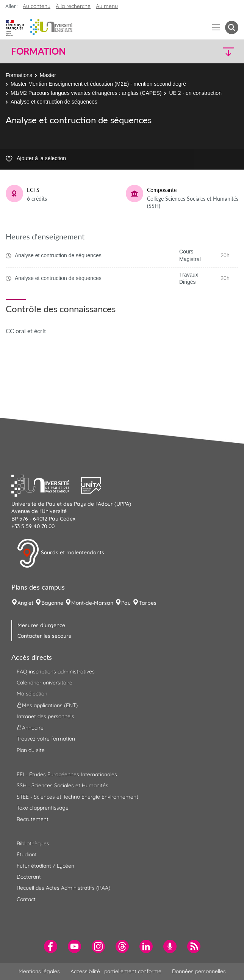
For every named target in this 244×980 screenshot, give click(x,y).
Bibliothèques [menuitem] (33, 843)
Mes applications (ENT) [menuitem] (47, 705)
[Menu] (216, 28)
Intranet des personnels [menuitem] (45, 716)
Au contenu (37, 6)
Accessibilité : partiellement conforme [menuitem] (116, 971)
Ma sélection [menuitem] (32, 694)
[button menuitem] (232, 28)
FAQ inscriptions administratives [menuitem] (56, 672)
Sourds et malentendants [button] (60, 553)
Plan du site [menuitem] (31, 750)
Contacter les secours (44, 636)
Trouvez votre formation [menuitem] (46, 739)
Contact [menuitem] (26, 899)
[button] (211, 51)
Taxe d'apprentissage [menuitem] (43, 808)
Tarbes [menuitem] (148, 603)
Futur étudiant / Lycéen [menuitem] (45, 866)
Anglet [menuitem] (25, 603)
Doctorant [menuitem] (29, 877)
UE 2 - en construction (195, 93)
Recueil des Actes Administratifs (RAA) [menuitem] (63, 888)
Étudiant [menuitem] (27, 854)
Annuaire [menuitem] (30, 728)
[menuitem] (51, 946)
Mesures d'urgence (41, 625)
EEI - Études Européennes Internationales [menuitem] (67, 774)
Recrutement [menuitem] (33, 819)
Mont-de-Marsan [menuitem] (92, 603)
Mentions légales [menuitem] (39, 971)
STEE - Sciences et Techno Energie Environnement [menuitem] (77, 797)
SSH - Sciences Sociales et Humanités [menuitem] (63, 785)
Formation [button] (38, 51)
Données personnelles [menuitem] (199, 971)
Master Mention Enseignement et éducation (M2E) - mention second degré (98, 84)
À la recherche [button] (73, 6)
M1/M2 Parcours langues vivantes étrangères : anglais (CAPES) (86, 93)
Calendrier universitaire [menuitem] (45, 683)
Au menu (107, 6)
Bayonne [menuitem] (52, 603)
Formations (19, 75)
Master (48, 75)
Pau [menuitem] (126, 603)
